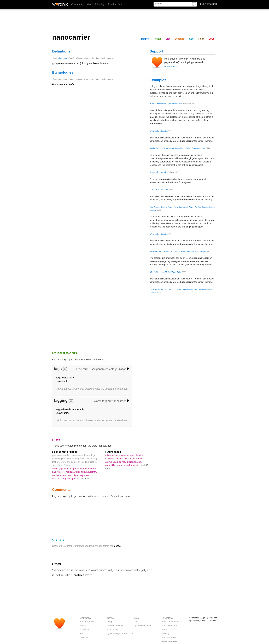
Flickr (117, 546)
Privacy (166, 633)
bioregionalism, (135, 462)
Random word (116, 4)
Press (83, 626)
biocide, (140, 455)
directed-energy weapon (64, 479)
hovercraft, (92, 472)
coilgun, (76, 475)
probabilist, (111, 465)
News (110, 618)
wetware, (110, 459)
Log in (55, 360)
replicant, (71, 472)
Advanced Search (171, 641)
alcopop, (132, 455)
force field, (81, 472)
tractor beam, (90, 469)
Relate (157, 39)
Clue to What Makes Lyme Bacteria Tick (166, 104)
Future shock (113, 452)
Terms (165, 630)
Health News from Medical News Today (166, 272)
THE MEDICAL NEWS (159, 190)
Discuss (180, 39)
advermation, (112, 455)
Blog (110, 622)
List (168, 39)
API (136, 622)
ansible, (56, 469)
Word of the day (96, 4)
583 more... (87, 479)
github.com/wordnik (144, 626)
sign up (66, 360)
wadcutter (136, 465)
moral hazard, (124, 465)
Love (212, 39)
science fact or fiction (65, 452)
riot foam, (57, 475)
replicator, (85, 475)
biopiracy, (122, 462)
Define (145, 39)
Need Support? (169, 626)
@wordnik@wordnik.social (120, 633)
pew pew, (67, 475)
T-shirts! (84, 637)
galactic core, (59, 472)
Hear (201, 39)
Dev (137, 618)
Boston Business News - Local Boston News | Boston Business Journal (178, 251)
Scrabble (78, 575)
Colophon (85, 630)
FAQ (82, 633)
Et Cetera (167, 618)
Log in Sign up (209, 4)
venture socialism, (124, 459)
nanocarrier (171, 66)
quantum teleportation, (72, 469)
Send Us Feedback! (172, 622)
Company (85, 618)
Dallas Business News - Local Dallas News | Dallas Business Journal (178, 148)
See (191, 39)
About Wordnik (87, 622)
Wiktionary (62, 58)
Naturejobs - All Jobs (159, 131)
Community (77, 4)
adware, (123, 455)
